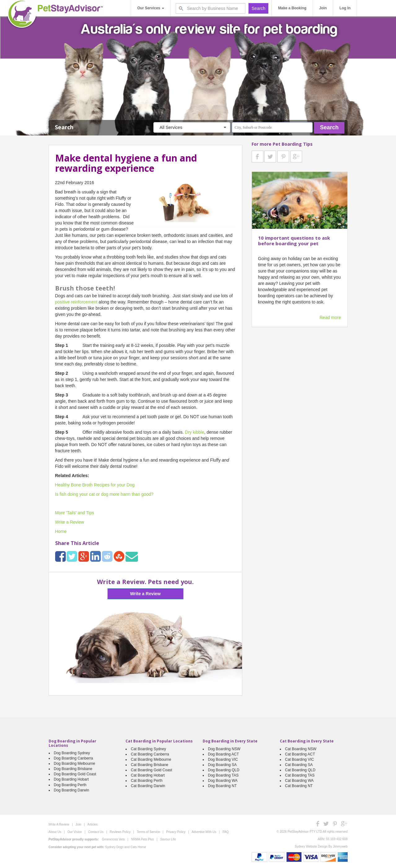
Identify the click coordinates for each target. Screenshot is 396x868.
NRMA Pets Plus (143, 839)
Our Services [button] (151, 8)
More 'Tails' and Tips (75, 513)
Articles (92, 824)
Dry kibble (195, 432)
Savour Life (168, 839)
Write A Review (376, 8)
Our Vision (75, 832)
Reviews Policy (120, 832)
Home (61, 531)
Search (329, 127)
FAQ (226, 832)
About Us (55, 832)
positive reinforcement (76, 302)
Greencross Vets (113, 839)
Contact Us (96, 832)
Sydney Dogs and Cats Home (125, 847)
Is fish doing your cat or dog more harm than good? (104, 494)
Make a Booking (292, 8)
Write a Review (70, 522)
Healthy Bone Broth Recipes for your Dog (95, 485)
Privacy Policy (176, 832)
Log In (345, 8)
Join (323, 8)
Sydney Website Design (311, 846)
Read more (330, 317)
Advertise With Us (204, 832)
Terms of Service (148, 832)
